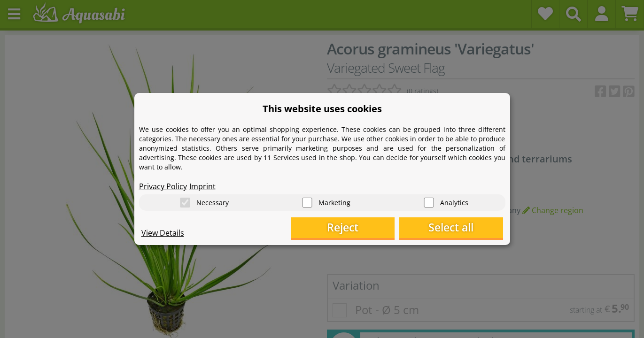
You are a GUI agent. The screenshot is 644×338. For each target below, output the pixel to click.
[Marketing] (307, 202)
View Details (163, 233)
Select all (456, 228)
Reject (357, 228)
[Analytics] (429, 202)
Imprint (202, 186)
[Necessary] (185, 202)
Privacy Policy (163, 186)
